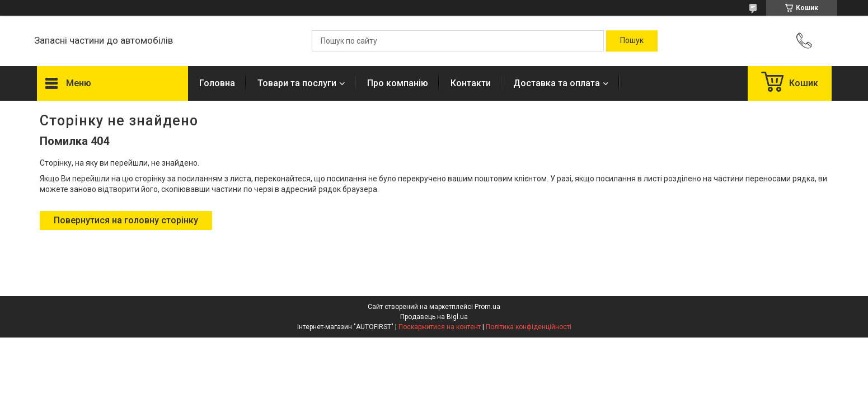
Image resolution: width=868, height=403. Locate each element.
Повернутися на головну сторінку (126, 220)
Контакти (471, 83)
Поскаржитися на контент (440, 327)
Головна (217, 83)
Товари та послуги (297, 83)
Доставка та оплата (557, 83)
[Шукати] (632, 41)
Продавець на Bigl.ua (434, 317)
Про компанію (398, 83)
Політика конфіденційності (529, 327)
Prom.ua (487, 307)
